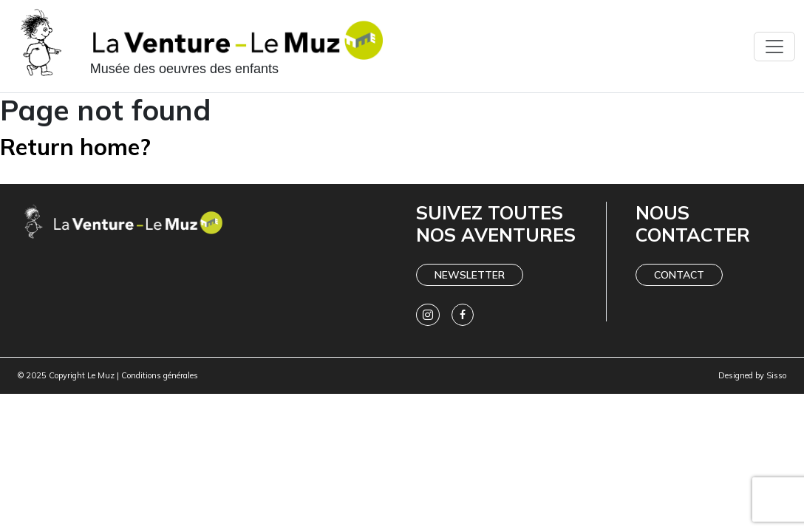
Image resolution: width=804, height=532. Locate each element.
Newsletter (470, 275)
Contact (679, 275)
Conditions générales (160, 375)
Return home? (75, 147)
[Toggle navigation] (774, 47)
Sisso (776, 375)
